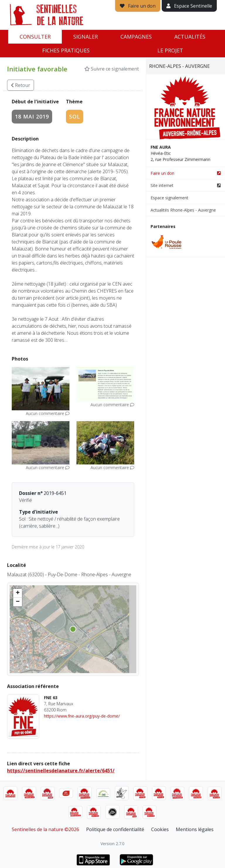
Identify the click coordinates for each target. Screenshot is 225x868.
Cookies (160, 829)
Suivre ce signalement (112, 69)
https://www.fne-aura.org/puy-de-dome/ (82, 716)
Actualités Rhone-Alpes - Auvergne (183, 210)
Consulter (35, 37)
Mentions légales (195, 829)
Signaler (86, 37)
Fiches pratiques (66, 50)
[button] (18, 593)
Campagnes (136, 37)
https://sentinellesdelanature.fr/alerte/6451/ (61, 771)
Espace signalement (169, 198)
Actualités (190, 37)
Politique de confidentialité (115, 829)
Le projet (170, 50)
